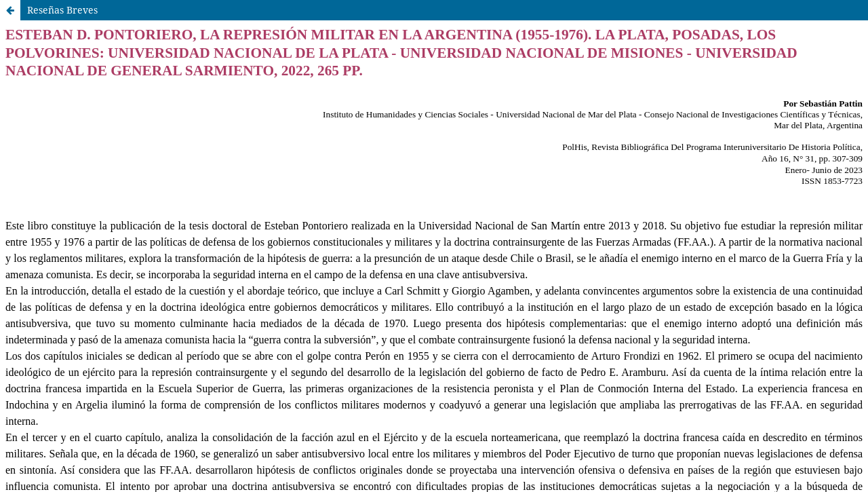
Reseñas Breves (62, 10)
